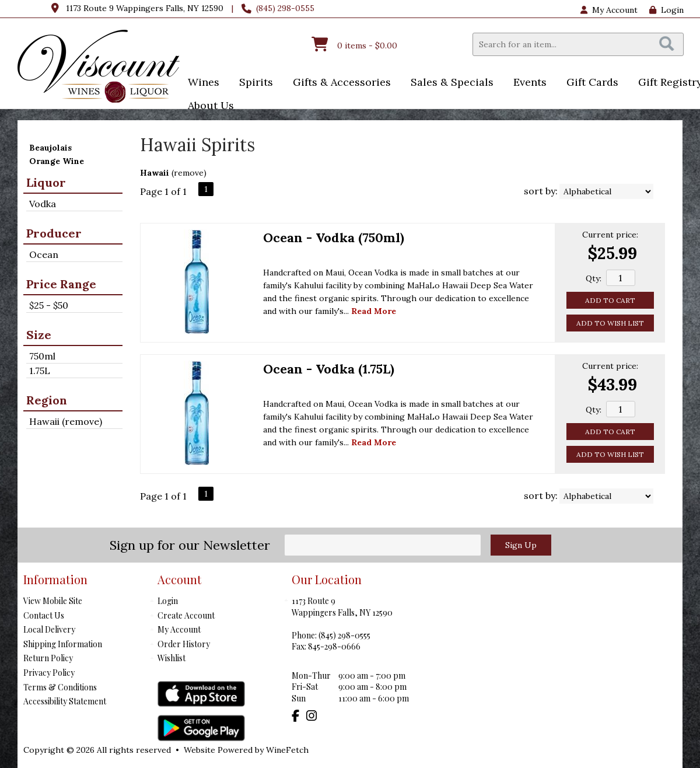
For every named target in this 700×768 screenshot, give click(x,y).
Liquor (46, 182)
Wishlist (171, 658)
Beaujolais (50, 148)
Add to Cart (610, 300)
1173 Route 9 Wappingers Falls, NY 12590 (145, 8)
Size (39, 335)
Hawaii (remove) (66, 421)
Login (666, 10)
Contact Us (44, 615)
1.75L (40, 371)
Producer (54, 233)
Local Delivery (49, 629)
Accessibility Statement (65, 701)
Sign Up (521, 545)
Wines (200, 83)
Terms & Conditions (60, 687)
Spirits (252, 83)
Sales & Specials (448, 83)
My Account (179, 629)
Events (526, 83)
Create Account (186, 615)
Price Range (61, 284)
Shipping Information (63, 644)
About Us (207, 107)
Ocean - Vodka (334, 238)
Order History (184, 644)
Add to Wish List (610, 323)
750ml (42, 356)
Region (47, 400)
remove (189, 173)
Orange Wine (57, 161)
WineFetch (287, 750)
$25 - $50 (49, 305)
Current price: (610, 235)
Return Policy (48, 658)
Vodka (43, 204)
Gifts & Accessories (338, 83)
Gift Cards (592, 82)
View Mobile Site (53, 601)
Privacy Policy (49, 673)
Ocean (44, 254)
